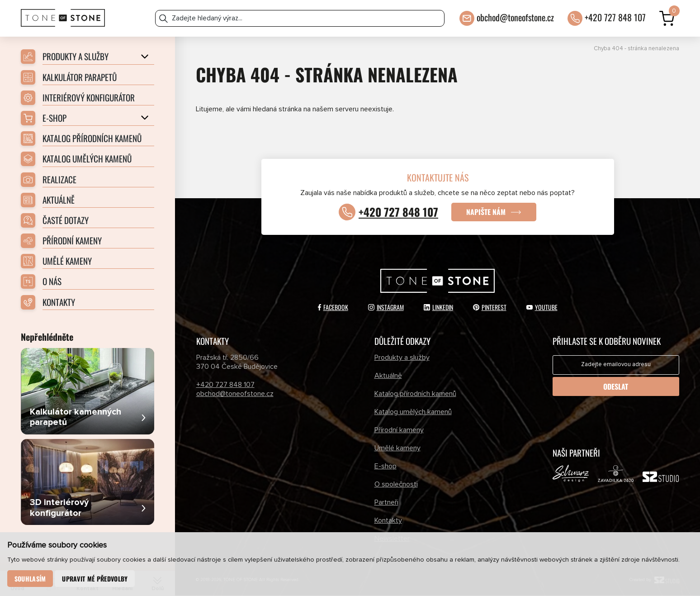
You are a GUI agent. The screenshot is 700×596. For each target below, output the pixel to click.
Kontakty (388, 520)
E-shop (385, 466)
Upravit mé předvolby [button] (95, 579)
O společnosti (396, 484)
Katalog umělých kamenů (413, 412)
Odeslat (616, 387)
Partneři (386, 502)
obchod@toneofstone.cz (515, 17)
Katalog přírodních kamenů (415, 394)
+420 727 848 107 (615, 17)
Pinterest (490, 308)
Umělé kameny (397, 448)
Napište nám (486, 212)
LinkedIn (438, 308)
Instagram (386, 308)
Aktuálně (388, 376)
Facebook (333, 308)
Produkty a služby (402, 358)
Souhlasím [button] (30, 579)
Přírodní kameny (399, 430)
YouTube (542, 308)
